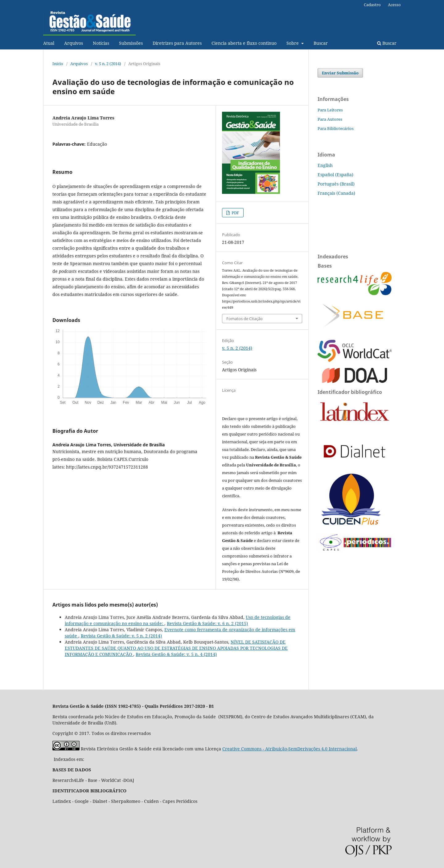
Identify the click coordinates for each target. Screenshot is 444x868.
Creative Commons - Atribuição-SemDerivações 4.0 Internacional (290, 749)
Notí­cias (101, 43)
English (325, 165)
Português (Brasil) (336, 184)
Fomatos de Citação (245, 319)
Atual (49, 43)
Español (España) (335, 175)
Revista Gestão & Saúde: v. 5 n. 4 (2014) (176, 654)
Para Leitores (330, 110)
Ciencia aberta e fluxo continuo (244, 43)
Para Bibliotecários (336, 128)
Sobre (293, 43)
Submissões (131, 43)
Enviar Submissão (340, 73)
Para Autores (330, 119)
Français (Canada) (336, 193)
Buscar (321, 43)
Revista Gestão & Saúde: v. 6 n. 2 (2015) (207, 623)
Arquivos (74, 43)
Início (58, 64)
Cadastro (372, 5)
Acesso (394, 5)
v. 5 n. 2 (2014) (108, 64)
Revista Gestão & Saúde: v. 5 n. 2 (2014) (121, 636)
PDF (235, 213)
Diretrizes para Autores (177, 43)
